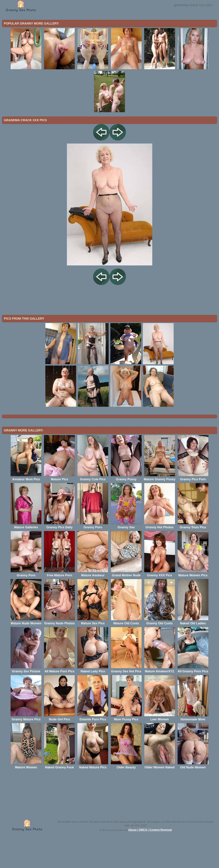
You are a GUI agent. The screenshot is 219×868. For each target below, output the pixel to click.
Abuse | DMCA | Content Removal (150, 858)
